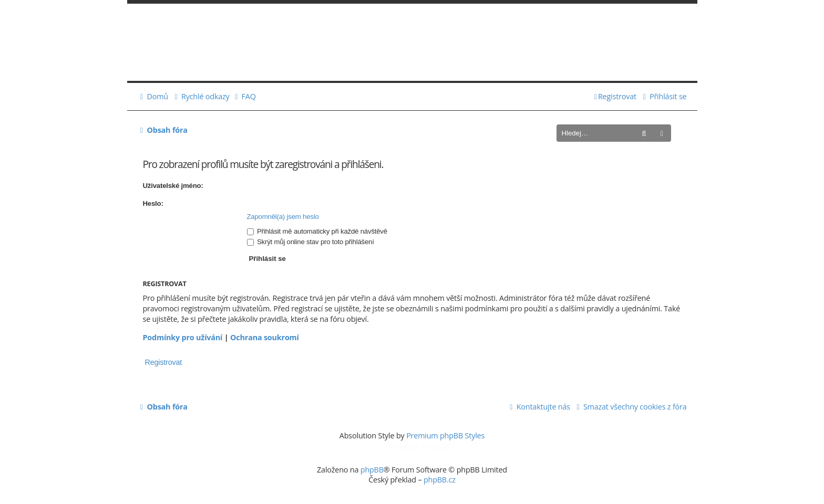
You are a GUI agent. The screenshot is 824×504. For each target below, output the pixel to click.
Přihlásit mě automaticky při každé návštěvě (317, 231)
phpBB (372, 470)
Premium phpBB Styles (445, 435)
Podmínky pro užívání (183, 337)
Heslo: (153, 203)
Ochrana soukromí (265, 337)
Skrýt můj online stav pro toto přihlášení (311, 242)
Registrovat (164, 362)
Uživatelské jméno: (173, 186)
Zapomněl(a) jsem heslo (283, 217)
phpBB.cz (440, 480)
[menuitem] (153, 97)
